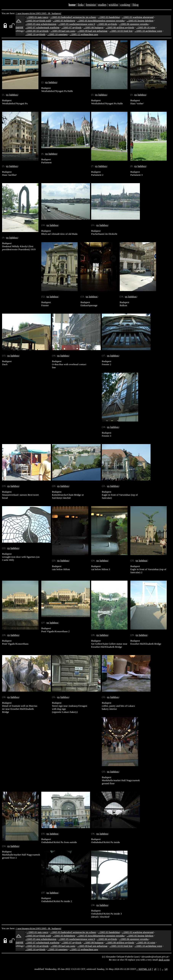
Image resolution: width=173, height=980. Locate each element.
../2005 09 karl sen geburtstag (92, 31)
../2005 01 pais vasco (37, 17)
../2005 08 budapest (93, 27)
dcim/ (33, 13)
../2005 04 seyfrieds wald (38, 21)
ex (7, 95)
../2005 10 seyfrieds (35, 34)
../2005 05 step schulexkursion (41, 24)
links (81, 5)
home (72, 5)
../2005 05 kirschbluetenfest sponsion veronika (101, 21)
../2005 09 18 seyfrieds (37, 31)
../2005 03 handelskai (109, 17)
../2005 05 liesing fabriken (140, 21)
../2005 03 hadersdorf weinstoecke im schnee (73, 17)
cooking (125, 5)
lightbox (13, 95)
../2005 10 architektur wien (148, 31)
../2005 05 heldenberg (64, 21)
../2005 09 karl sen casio (63, 31)
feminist (91, 5)
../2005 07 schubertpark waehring (42, 27)
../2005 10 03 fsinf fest (121, 31)
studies (102, 5)
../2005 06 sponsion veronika (134, 24)
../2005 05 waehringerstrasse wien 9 (77, 24)
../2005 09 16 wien (146, 27)
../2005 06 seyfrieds (107, 24)
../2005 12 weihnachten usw (84, 34)
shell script (164, 960)
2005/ (38, 13)
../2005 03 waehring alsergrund (138, 17)
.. (163, 969)
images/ (26, 13)
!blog (135, 5)
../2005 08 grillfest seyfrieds (120, 27)
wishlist (113, 5)
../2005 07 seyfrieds (71, 27)
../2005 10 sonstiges (57, 34)
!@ (166, 969)
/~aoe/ (19, 13)
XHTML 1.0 (145, 969)
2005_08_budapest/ (51, 13)
